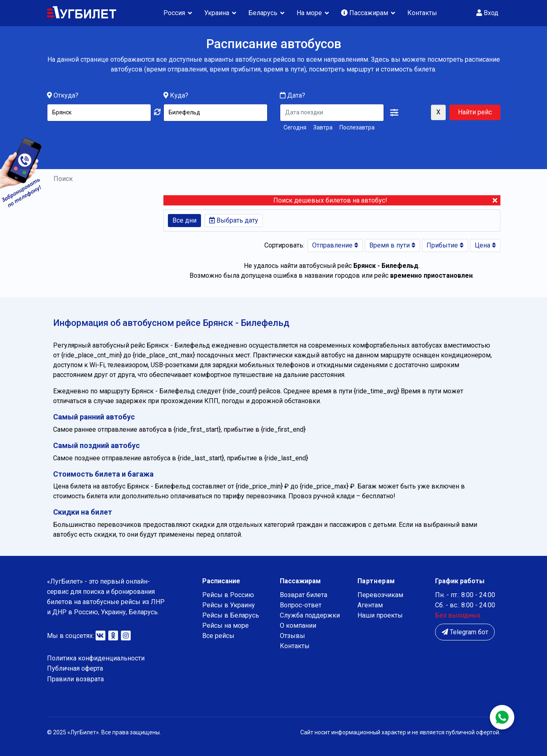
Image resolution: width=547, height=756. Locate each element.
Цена (485, 245)
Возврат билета (304, 595)
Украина (217, 13)
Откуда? (66, 96)
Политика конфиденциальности (96, 658)
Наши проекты (380, 615)
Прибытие (445, 245)
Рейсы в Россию (228, 595)
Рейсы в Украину (229, 605)
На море (309, 13)
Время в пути (392, 245)
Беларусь (263, 13)
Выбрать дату (234, 220)
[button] (394, 113)
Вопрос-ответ (301, 605)
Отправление (335, 245)
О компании (298, 626)
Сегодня (295, 128)
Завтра (323, 128)
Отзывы (292, 636)
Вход (487, 13)
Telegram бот (465, 632)
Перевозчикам (380, 595)
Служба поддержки (310, 615)
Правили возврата (75, 679)
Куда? (179, 96)
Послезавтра (357, 128)
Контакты (422, 13)
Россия (174, 13)
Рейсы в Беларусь (231, 615)
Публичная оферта (75, 668)
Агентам (370, 605)
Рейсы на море (225, 626)
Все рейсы (218, 636)
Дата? (292, 96)
